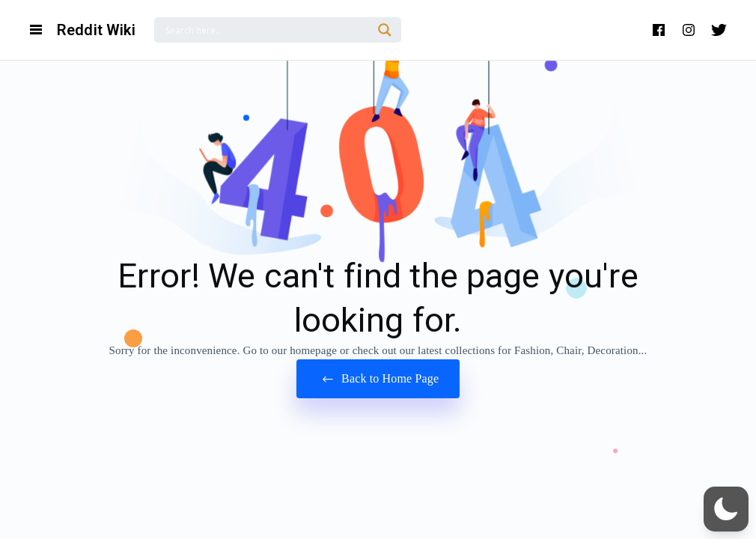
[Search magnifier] (385, 30)
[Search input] (267, 30)
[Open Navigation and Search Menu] (36, 30)
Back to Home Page (378, 379)
